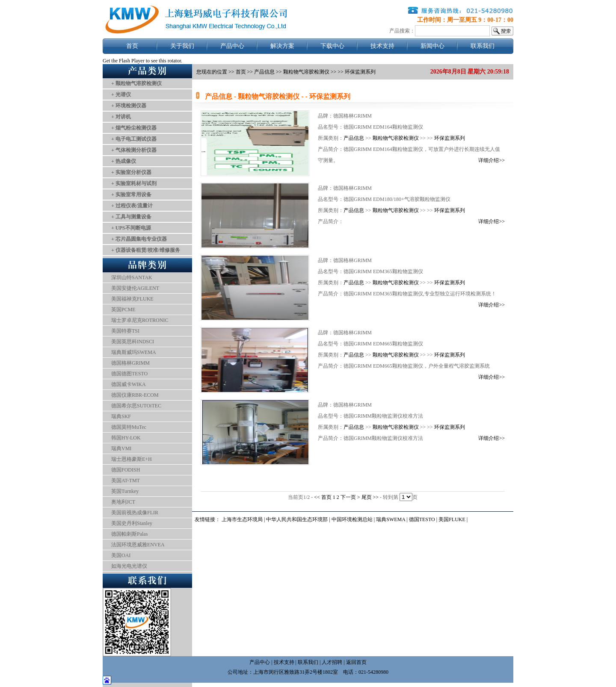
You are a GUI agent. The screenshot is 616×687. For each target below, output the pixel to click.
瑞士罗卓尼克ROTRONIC (140, 320)
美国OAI (121, 555)
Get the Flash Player (124, 61)
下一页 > (351, 497)
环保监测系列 (450, 138)
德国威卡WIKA (129, 384)
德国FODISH (126, 470)
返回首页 (356, 662)
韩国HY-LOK (126, 438)
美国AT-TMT (126, 481)
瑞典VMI (121, 448)
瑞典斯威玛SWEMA (134, 352)
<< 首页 (323, 497)
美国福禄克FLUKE (132, 299)
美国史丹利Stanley (132, 523)
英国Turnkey (125, 491)
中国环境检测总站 (352, 519)
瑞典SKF (121, 416)
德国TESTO (422, 519)
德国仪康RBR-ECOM (135, 395)
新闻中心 (432, 46)
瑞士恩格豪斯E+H (132, 459)
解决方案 (282, 46)
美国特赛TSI (125, 331)
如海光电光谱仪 (129, 566)
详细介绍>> (492, 160)
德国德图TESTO (129, 374)
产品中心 (232, 46)
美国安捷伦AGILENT (135, 288)
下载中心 (332, 46)
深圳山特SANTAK (132, 277)
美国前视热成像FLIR (135, 513)
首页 (132, 46)
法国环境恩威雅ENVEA (138, 545)
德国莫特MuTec (129, 427)
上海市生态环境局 (242, 519)
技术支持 (382, 46)
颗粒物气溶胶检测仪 (396, 138)
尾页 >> (371, 497)
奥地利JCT (123, 502)
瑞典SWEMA (391, 519)
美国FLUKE (452, 519)
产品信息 (264, 72)
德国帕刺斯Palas (129, 534)
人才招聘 (332, 662)
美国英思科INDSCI (133, 342)
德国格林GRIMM (130, 363)
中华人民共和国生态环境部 (297, 519)
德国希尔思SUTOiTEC (136, 406)
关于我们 (182, 46)
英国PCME (123, 310)
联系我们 (483, 46)
